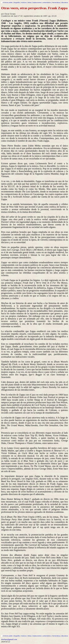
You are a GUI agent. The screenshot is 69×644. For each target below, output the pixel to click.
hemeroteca (56, 2)
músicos (24, 2)
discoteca (65, 2)
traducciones (37, 2)
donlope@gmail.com (9, 639)
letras (30, 2)
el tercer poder (8, 2)
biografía (17, 2)
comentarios (47, 2)
